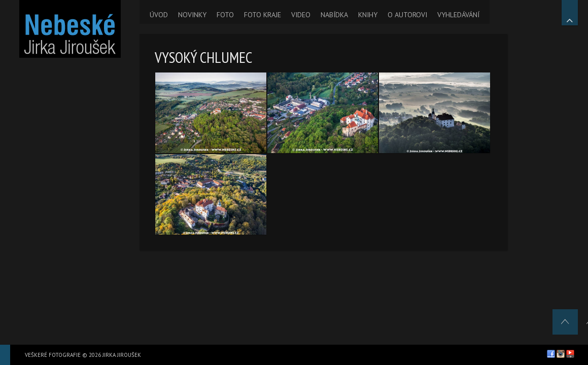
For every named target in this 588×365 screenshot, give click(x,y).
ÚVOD (159, 15)
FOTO (225, 15)
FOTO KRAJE (263, 15)
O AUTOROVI (407, 15)
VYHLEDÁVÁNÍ (458, 15)
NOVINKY (192, 15)
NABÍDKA (334, 15)
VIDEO (301, 15)
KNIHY (368, 15)
